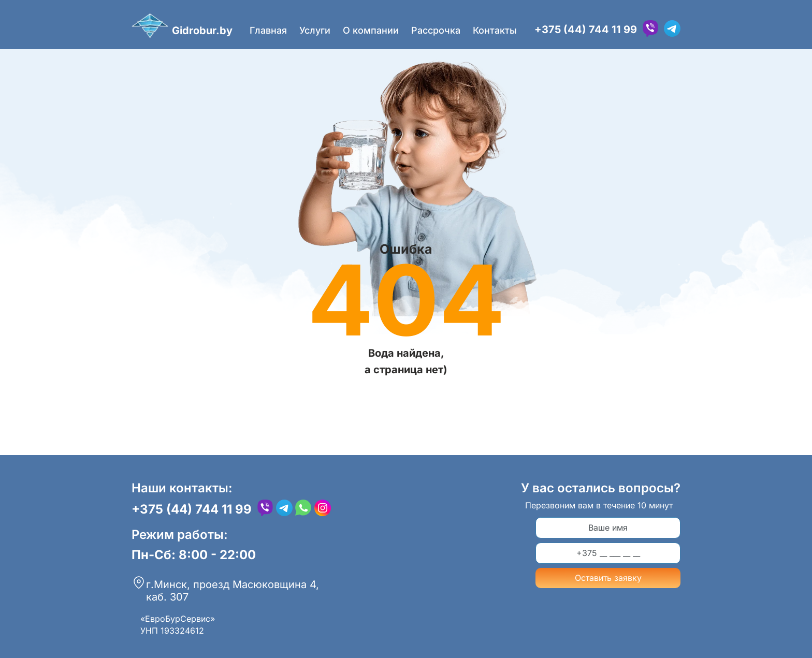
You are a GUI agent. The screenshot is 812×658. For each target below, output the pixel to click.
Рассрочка (436, 30)
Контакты (495, 30)
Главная (268, 30)
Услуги (315, 30)
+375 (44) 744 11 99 (586, 30)
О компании (371, 30)
